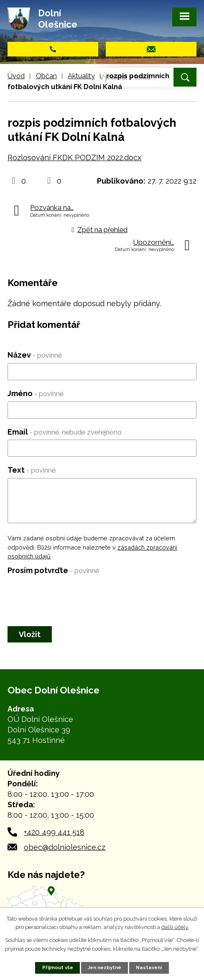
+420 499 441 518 (54, 832)
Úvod (16, 76)
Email (65, 432)
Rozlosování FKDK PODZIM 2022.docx (74, 157)
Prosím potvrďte (53, 570)
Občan (46, 76)
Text (32, 470)
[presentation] (71, 595)
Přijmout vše (58, 967)
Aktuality (81, 76)
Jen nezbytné (105, 967)
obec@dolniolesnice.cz (65, 847)
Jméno (36, 393)
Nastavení (149, 967)
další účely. (175, 928)
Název (35, 355)
